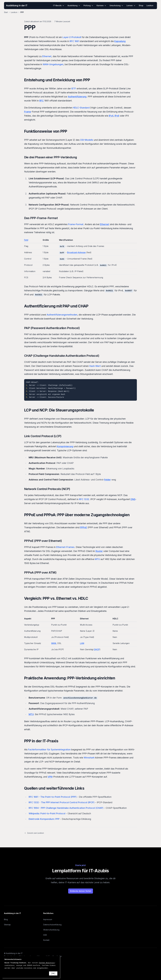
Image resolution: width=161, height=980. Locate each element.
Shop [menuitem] (141, 5)
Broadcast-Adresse (76, 252)
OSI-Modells (87, 140)
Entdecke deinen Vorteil (81, 891)
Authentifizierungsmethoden (62, 315)
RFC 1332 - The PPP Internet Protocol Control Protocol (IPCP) (62, 802)
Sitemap (7, 925)
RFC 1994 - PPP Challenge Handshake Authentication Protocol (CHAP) (66, 808)
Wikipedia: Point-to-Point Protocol (47, 813)
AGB (45, 935)
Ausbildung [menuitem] (74, 5)
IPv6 (117, 116)
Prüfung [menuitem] (88, 5)
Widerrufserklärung (51, 930)
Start (6, 12)
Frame (28, 112)
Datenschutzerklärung (52, 925)
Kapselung (120, 41)
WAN (54, 643)
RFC (42, 101)
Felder (107, 480)
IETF (74, 89)
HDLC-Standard (81, 108)
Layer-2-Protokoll (72, 37)
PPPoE (84, 527)
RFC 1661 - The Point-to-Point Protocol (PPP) (53, 797)
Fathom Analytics (47, 963)
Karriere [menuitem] (101, 5)
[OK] (53, 973)
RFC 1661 (74, 41)
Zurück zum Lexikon (34, 833)
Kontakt (46, 940)
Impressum (48, 919)
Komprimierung (65, 446)
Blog (6, 919)
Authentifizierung (77, 97)
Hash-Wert (95, 366)
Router (99, 551)
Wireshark (89, 758)
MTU (97, 559)
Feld (26, 240)
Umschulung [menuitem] (116, 5)
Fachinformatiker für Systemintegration (49, 750)
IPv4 (111, 116)
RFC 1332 (84, 499)
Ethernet (47, 56)
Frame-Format (76, 224)
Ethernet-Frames (65, 547)
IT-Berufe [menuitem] (59, 5)
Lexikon (14, 12)
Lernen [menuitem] (131, 5)
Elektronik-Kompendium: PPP (44, 819)
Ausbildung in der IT (17, 5)
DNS (133, 499)
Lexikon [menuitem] (150, 5)
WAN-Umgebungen (53, 64)
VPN (50, 777)
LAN (82, 643)
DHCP (97, 649)
